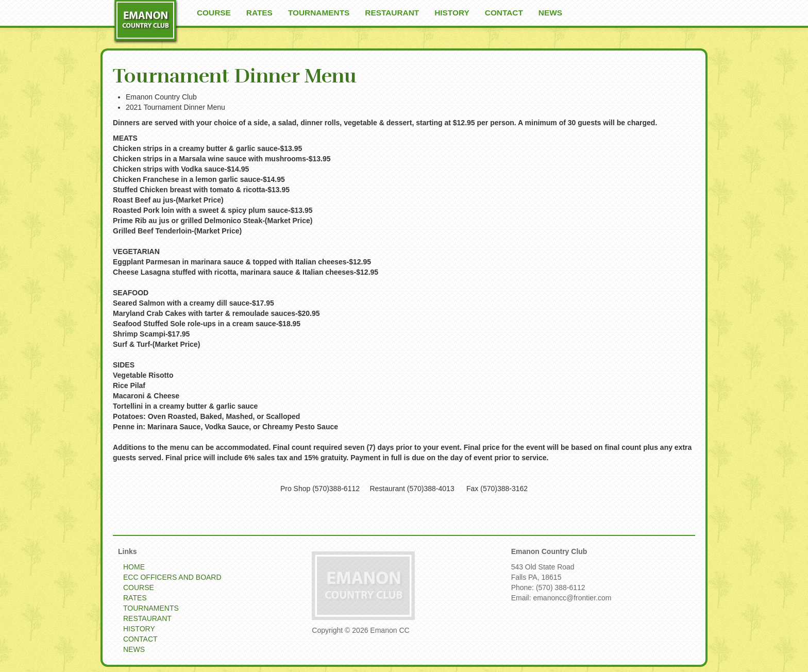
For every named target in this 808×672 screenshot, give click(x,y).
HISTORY (452, 13)
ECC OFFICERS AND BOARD (172, 577)
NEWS (550, 13)
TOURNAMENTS (319, 13)
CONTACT (504, 13)
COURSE (214, 13)
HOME (134, 567)
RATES (259, 13)
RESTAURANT (392, 13)
